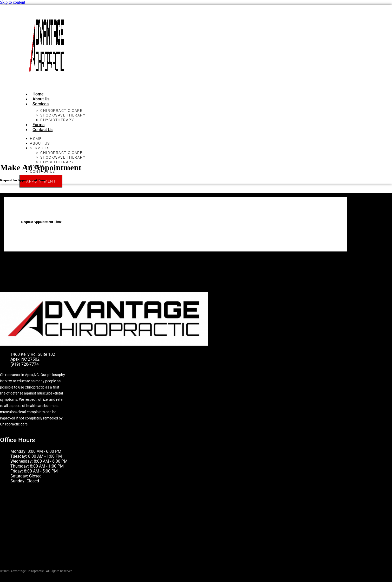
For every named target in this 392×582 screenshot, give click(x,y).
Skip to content (13, 2)
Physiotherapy (57, 120)
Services (41, 104)
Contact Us (43, 130)
